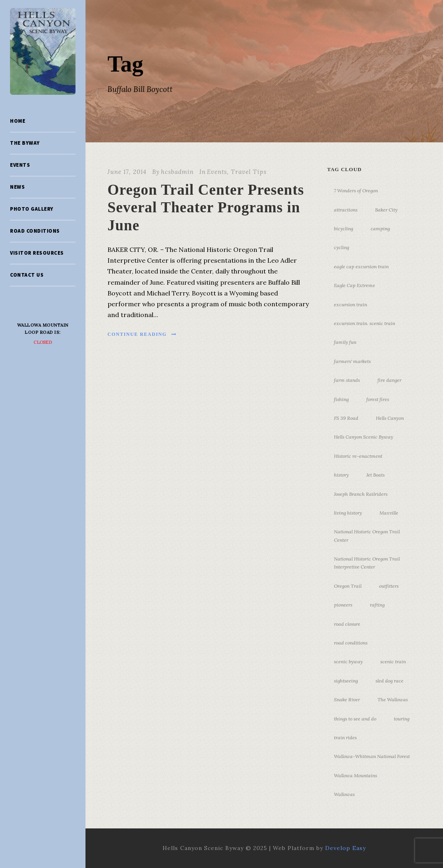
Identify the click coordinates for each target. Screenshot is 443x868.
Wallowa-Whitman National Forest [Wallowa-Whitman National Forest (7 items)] (372, 756)
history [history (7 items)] (341, 475)
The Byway (25, 143)
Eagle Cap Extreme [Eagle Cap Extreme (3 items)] (355, 285)
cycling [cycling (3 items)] (342, 247)
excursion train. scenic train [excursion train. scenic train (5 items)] (365, 323)
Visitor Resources (37, 253)
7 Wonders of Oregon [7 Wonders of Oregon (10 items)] (356, 191)
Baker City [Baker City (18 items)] (386, 210)
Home (18, 121)
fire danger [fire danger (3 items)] (389, 380)
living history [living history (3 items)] (348, 513)
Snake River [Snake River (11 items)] (347, 699)
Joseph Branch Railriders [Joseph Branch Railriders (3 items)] (361, 494)
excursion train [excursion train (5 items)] (351, 304)
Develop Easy (346, 848)
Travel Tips (249, 172)
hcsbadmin (177, 172)
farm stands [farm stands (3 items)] (347, 380)
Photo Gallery (32, 209)
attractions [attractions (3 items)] (346, 210)
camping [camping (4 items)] (380, 228)
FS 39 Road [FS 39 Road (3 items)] (346, 418)
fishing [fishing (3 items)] (341, 399)
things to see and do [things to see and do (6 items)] (355, 719)
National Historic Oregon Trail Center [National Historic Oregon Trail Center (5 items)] (367, 536)
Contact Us (27, 275)
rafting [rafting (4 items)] (377, 605)
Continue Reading (142, 334)
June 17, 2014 (127, 172)
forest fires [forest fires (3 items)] (378, 399)
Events (20, 165)
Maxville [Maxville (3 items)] (389, 513)
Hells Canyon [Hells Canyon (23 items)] (390, 418)
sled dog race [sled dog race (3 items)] (389, 681)
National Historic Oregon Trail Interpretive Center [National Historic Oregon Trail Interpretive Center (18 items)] (367, 563)
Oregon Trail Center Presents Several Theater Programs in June (206, 208)
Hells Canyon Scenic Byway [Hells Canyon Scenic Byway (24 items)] (364, 437)
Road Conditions (35, 231)
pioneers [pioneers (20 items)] (343, 605)
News (17, 187)
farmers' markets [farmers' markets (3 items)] (352, 361)
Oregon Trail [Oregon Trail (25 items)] (348, 586)
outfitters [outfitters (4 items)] (389, 586)
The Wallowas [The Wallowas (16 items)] (393, 699)
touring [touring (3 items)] (402, 719)
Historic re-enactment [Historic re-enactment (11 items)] (358, 456)
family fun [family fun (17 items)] (345, 342)
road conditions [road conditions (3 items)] (351, 643)
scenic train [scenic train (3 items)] (393, 661)
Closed (43, 342)
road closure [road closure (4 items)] (347, 624)
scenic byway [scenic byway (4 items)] (348, 661)
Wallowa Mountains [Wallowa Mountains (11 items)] (356, 775)
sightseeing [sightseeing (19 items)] (346, 681)
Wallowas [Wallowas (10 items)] (344, 794)
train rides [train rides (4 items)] (345, 737)
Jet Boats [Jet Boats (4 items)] (375, 475)
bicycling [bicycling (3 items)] (344, 228)
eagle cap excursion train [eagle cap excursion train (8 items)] (361, 266)
